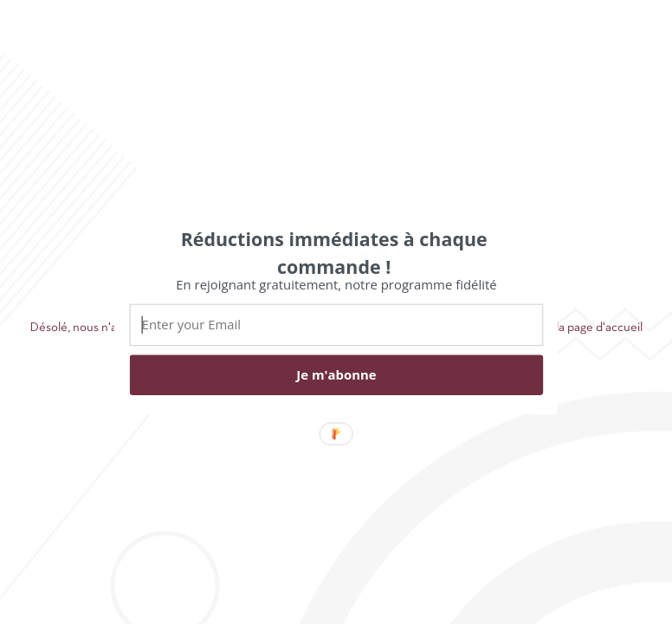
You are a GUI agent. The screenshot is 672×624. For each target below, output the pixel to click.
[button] (334, 252)
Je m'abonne (336, 374)
